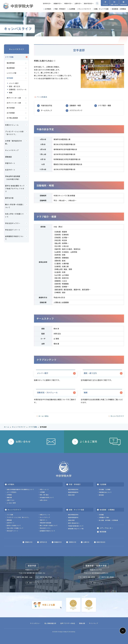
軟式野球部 (11, 68)
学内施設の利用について (47, 498)
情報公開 (9, 498)
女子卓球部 (11, 113)
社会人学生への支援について (14, 215)
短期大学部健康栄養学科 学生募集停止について (20, 489)
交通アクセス (11, 500)
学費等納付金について (105, 492)
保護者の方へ (58, 3)
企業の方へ (78, 3)
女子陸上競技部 (12, 118)
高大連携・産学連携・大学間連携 (108, 520)
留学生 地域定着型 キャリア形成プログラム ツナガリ (15, 189)
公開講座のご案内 (104, 518)
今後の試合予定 (46, 105)
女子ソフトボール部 (14, 103)
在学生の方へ (47, 3)
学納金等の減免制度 (45, 523)
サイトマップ (93, 623)
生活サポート (10, 170)
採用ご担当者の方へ (74, 523)
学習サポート (10, 163)
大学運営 (9, 495)
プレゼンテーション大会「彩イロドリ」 (14, 133)
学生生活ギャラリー (13, 223)
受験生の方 (29, 542)
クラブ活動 (9, 57)
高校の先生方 (101, 542)
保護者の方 (58, 542)
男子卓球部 (11, 108)
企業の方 (86, 542)
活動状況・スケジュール (47, 392)
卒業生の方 (72, 542)
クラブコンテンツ (76, 110)
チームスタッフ (46, 110)
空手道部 (10, 78)
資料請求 (101, 495)
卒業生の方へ (68, 3)
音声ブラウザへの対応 (68, 623)
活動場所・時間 (75, 105)
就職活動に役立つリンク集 (76, 529)
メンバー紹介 (43, 373)
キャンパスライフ (16, 49)
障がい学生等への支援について (14, 206)
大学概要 (42, 492)
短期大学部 (71, 495)
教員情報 (103, 532)
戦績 (86, 392)
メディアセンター (106, 528)
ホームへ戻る (44, 416)
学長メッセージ (44, 489)
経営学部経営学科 (73, 489)
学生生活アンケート (13, 230)
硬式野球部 (11, 63)
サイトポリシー (35, 623)
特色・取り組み (44, 495)
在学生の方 (43, 542)
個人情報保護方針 (50, 623)
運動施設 (8, 157)
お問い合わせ (44, 500)
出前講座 (101, 515)
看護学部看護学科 (73, 492)
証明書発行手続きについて (14, 238)
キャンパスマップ (12, 150)
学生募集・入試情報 (105, 489)
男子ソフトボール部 (14, 98)
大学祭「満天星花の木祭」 (13, 142)
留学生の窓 (9, 198)
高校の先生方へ (89, 3)
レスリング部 (12, 73)
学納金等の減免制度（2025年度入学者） (13, 178)
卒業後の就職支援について (76, 526)
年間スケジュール (12, 125)
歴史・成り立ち (90, 373)
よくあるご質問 (11, 503)
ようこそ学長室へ (12, 492)
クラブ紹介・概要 (104, 105)
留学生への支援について (14, 525)
